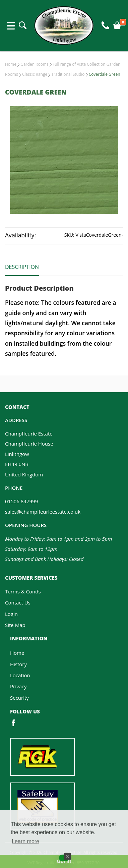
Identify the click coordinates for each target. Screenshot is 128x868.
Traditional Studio (68, 74)
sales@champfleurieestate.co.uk (43, 512)
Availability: (20, 235)
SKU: (69, 235)
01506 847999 (21, 501)
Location (20, 675)
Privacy (18, 686)
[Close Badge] (67, 856)
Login (11, 614)
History (18, 664)
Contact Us (18, 602)
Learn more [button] (25, 841)
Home (11, 64)
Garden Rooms (35, 64)
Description (22, 267)
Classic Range (35, 74)
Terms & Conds (23, 591)
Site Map (15, 625)
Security (19, 698)
